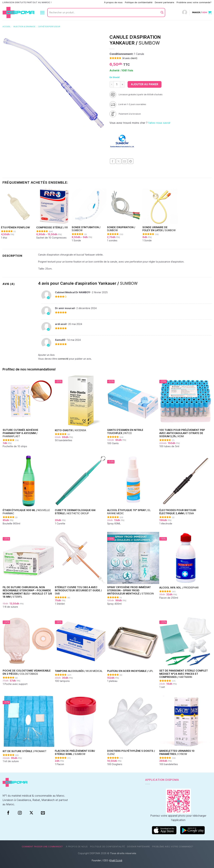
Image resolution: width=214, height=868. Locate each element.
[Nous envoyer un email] (43, 813)
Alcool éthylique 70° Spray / (129, 512)
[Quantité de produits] (117, 84)
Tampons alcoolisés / (79, 671)
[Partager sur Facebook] (113, 161)
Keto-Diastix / (70, 430)
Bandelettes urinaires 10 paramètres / (177, 752)
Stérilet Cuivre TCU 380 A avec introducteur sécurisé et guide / (78, 590)
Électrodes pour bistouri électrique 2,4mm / (178, 512)
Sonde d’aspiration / (121, 229)
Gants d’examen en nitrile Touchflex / (125, 431)
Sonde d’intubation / (86, 229)
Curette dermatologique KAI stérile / (75, 512)
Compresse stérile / (52, 227)
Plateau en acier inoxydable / (130, 671)
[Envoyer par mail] (125, 161)
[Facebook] (8, 813)
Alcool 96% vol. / (179, 588)
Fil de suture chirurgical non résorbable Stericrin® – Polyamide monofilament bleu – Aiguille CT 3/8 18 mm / (27, 592)
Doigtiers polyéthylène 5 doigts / (131, 752)
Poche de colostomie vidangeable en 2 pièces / (27, 672)
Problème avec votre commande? (194, 2)
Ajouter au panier (145, 84)
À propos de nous (113, 2)
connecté (63, 359)
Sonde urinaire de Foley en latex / (159, 229)
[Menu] (42, 13)
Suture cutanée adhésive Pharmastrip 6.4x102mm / (20, 433)
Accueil (7, 27)
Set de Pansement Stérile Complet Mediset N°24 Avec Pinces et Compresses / (184, 674)
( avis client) (130, 58)
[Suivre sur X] (31, 813)
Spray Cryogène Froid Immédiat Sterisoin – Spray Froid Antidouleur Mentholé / (130, 590)
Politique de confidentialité (139, 2)
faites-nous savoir (159, 123)
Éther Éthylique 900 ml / (26, 512)
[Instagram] (20, 813)
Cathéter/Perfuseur (49, 27)
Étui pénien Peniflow (15, 227)
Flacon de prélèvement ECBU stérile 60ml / (75, 752)
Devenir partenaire (165, 2)
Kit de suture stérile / (25, 751)
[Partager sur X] (119, 161)
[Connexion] (185, 13)
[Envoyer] (162, 13)
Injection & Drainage (24, 27)
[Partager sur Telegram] (131, 161)
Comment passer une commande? (85, 2)
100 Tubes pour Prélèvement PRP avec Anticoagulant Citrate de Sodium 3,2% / (182, 433)
